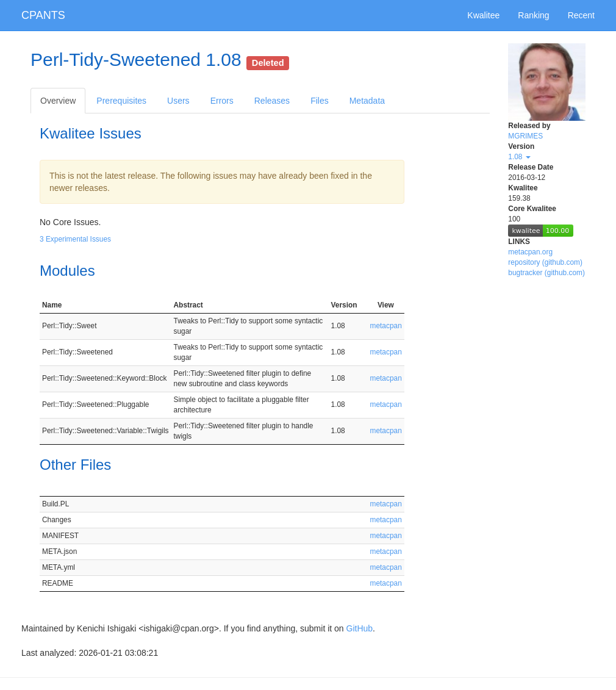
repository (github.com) (545, 262)
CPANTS (43, 15)
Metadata (367, 101)
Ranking (533, 15)
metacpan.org (530, 252)
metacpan (386, 326)
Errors (222, 101)
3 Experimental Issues (75, 239)
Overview (58, 101)
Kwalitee (483, 15)
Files (320, 101)
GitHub (360, 628)
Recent (581, 15)
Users (178, 101)
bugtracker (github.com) (546, 273)
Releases (272, 101)
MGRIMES (525, 136)
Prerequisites (121, 101)
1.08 (519, 157)
